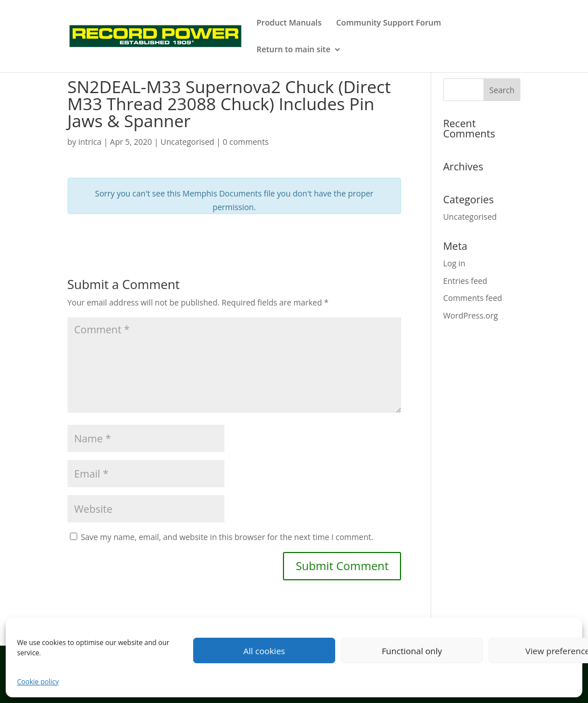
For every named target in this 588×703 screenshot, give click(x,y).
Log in (454, 263)
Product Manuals (289, 23)
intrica (90, 142)
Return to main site (294, 50)
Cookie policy (38, 682)
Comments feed (473, 298)
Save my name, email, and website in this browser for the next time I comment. (227, 537)
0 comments (246, 142)
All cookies (264, 651)
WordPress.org (470, 315)
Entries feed (465, 281)
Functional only (412, 651)
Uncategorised (470, 217)
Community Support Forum (389, 23)
